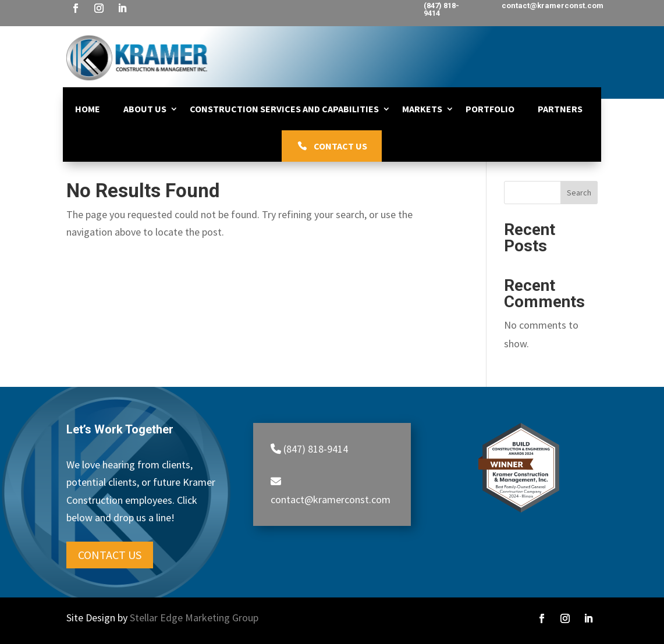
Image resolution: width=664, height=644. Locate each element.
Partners (560, 109)
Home (88, 109)
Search (579, 193)
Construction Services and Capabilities (284, 109)
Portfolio (490, 109)
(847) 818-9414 (441, 9)
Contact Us (340, 146)
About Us (145, 109)
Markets (422, 109)
